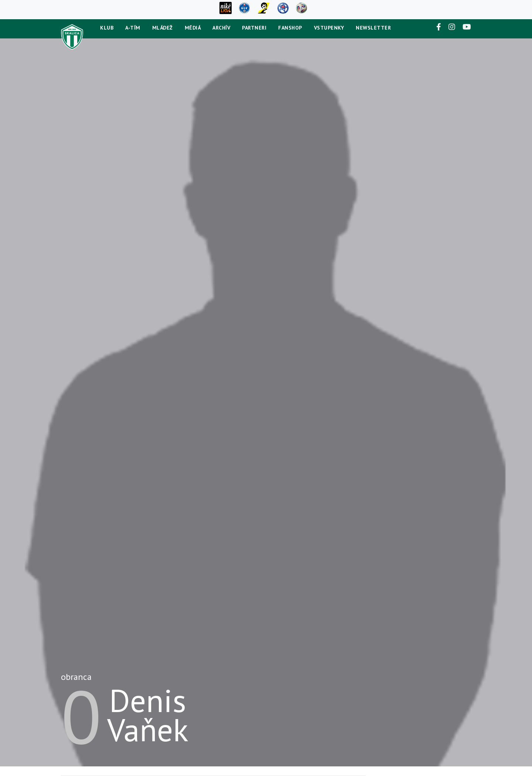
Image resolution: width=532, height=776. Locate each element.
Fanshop (290, 28)
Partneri (254, 28)
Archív (221, 28)
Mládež (163, 28)
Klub (107, 28)
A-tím (133, 28)
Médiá (193, 28)
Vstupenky (329, 28)
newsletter (373, 28)
